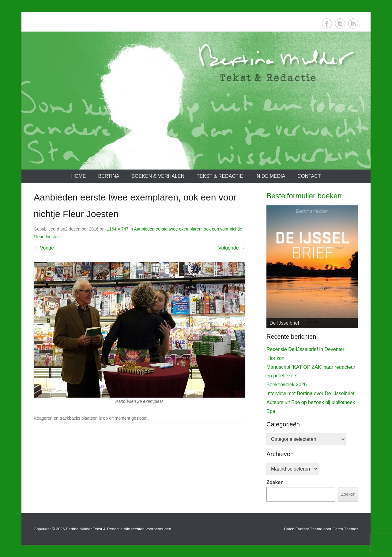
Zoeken (275, 482)
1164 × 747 (118, 229)
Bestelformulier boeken (304, 196)
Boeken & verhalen (158, 176)
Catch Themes (345, 529)
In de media (270, 176)
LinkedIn (353, 23)
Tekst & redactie (220, 176)
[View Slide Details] (312, 267)
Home (78, 176)
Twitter (340, 23)
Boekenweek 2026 (287, 385)
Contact (309, 176)
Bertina (109, 176)
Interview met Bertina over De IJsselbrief (310, 393)
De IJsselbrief (284, 323)
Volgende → (232, 248)
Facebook (327, 23)
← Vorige (44, 248)
